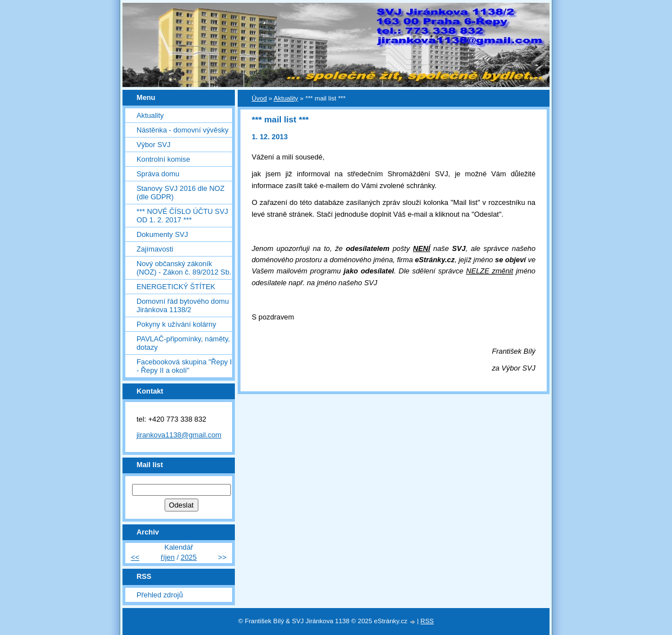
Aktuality (150, 115)
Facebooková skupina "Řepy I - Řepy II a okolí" (184, 366)
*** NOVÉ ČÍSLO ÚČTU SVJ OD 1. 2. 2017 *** (182, 216)
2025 (189, 557)
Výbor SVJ (153, 145)
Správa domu (158, 174)
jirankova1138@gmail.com (179, 435)
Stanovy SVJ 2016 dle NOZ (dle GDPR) (181, 193)
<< (135, 557)
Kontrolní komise (163, 159)
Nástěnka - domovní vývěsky (183, 130)
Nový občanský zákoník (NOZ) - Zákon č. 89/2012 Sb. (184, 268)
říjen (168, 557)
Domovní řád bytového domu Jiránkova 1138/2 (183, 305)
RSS (427, 621)
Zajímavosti (155, 249)
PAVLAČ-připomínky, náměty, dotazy (183, 343)
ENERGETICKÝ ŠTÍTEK (176, 287)
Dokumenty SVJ (162, 234)
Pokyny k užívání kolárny (176, 324)
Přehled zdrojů (160, 595)
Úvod (259, 98)
